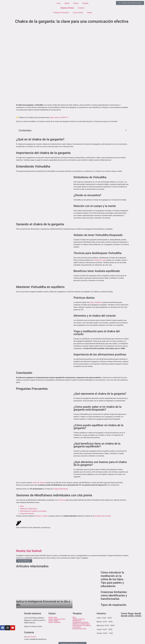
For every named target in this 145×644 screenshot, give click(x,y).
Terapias (85, 3)
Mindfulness (77, 621)
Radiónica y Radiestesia (29, 509)
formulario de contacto (103, 516)
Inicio (59, 3)
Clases (76, 3)
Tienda (89, 13)
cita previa (62, 500)
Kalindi (67, 3)
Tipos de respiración (114, 605)
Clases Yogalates (54, 622)
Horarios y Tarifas (41, 516)
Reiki (22, 506)
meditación (97, 260)
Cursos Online (78, 13)
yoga (104, 260)
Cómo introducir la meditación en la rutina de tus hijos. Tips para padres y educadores (112, 579)
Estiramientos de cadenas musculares (82, 626)
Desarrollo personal (27, 514)
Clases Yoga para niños (57, 619)
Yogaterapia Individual (80, 622)
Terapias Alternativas (61, 489)
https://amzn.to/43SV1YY (59, 117)
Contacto (81, 8)
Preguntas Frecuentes (61, 13)
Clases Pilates (53, 621)
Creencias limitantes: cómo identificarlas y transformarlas (114, 595)
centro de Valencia (39, 483)
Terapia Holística (78, 619)
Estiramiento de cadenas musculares (33, 511)
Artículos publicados (24, 561)
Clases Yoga (53, 617)
